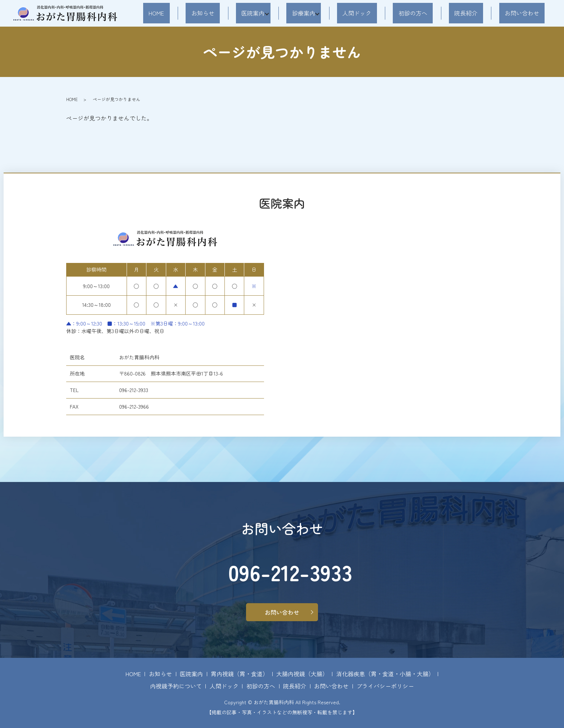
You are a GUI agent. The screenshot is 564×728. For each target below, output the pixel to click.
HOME (223, 13)
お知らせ (258, 13)
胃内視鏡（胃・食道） (240, 674)
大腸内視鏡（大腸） (302, 674)
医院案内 (297, 13)
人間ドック (396, 13)
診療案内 (345, 13)
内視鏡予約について (176, 686)
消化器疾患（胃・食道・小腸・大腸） (385, 674)
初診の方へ (441, 13)
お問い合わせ (527, 13)
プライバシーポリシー (385, 686)
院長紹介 (482, 13)
